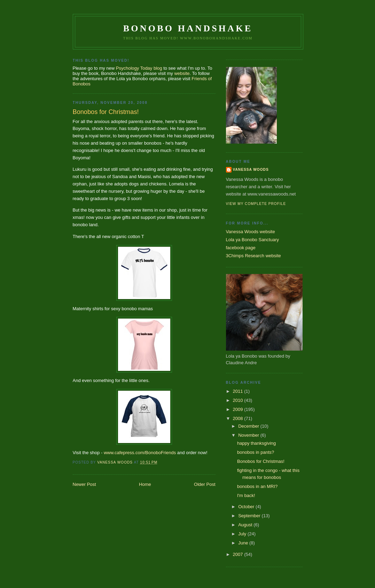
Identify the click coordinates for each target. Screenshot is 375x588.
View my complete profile (256, 204)
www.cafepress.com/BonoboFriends (140, 453)
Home (145, 484)
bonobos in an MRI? (257, 486)
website (182, 73)
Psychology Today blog (139, 68)
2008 (239, 418)
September (250, 516)
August (246, 525)
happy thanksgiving (256, 443)
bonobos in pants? (256, 452)
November (249, 435)
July (243, 534)
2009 (239, 409)
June (244, 543)
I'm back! (246, 495)
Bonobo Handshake (188, 28)
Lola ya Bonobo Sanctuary (253, 240)
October (247, 507)
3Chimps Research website (253, 256)
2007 (239, 554)
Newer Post (84, 484)
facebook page (241, 248)
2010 (239, 400)
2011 (239, 391)
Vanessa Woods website (251, 232)
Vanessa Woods (251, 170)
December (249, 426)
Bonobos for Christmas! (261, 461)
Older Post (205, 484)
